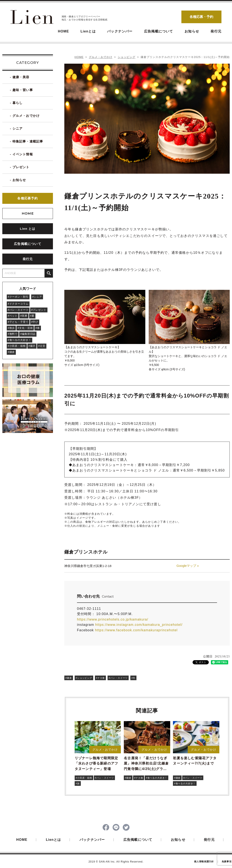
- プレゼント (20, 167)
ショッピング (127, 57)
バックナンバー (120, 31)
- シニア (16, 128)
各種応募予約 (28, 198)
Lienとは (88, 31)
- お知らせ (18, 180)
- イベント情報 (21, 154)
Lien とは (28, 229)
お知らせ (192, 31)
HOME (63, 31)
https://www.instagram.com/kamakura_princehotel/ (139, 625)
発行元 (216, 31)
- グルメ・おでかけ (25, 116)
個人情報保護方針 (204, 862)
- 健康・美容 (20, 77)
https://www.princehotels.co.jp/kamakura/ (113, 619)
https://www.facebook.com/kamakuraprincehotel (136, 630)
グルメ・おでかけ (101, 57)
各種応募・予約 (201, 17)
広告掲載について (159, 31)
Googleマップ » (188, 566)
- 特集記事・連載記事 (26, 141)
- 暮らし (16, 103)
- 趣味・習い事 (21, 90)
